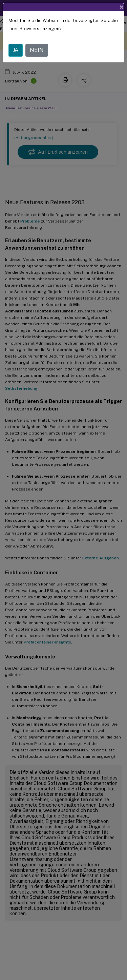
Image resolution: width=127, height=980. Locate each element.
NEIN (37, 50)
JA (16, 50)
